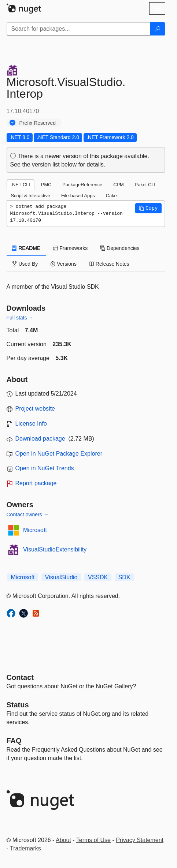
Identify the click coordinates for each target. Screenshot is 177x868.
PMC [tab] (46, 185)
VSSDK (98, 577)
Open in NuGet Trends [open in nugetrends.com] (45, 468)
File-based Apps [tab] (78, 196)
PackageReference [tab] (82, 185)
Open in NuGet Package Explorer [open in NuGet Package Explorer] (59, 454)
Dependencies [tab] (120, 248)
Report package (36, 483)
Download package (40, 439)
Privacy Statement (140, 840)
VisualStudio (61, 577)
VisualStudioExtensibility (55, 549)
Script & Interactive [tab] (31, 196)
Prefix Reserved (38, 123)
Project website (35, 409)
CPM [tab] (118, 185)
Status (18, 705)
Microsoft (35, 530)
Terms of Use (93, 840)
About (63, 840)
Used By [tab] (25, 264)
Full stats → (20, 318)
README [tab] (26, 248)
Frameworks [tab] (70, 248)
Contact (20, 677)
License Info (31, 424)
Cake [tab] (111, 196)
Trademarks (25, 848)
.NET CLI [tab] (21, 185)
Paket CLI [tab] (145, 185)
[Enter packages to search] (78, 29)
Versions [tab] (63, 264)
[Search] (158, 29)
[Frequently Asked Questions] (14, 741)
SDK (124, 577)
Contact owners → (28, 515)
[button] (148, 208)
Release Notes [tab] (109, 264)
